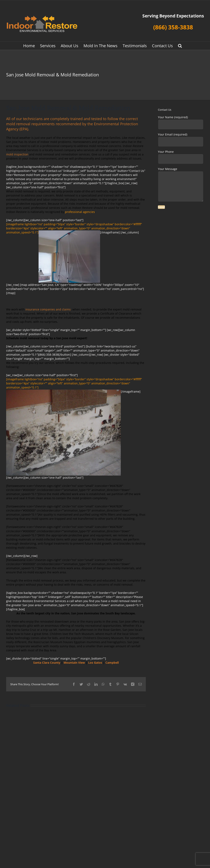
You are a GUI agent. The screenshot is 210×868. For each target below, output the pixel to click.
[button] (180, 46)
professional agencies (80, 212)
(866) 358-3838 (173, 27)
